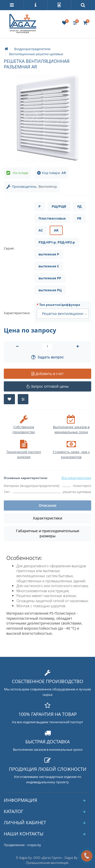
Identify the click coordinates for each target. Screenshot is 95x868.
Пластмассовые (52, 218)
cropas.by (34, 845)
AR (56, 230)
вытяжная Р (49, 254)
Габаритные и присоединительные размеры (48, 533)
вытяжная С (49, 266)
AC (41, 230)
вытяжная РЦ (50, 290)
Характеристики (48, 518)
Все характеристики (76, 478)
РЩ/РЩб (59, 206)
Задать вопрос (48, 357)
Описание (48, 505)
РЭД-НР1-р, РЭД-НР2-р (57, 242)
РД (79, 206)
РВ (79, 218)
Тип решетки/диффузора (60, 305)
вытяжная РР (50, 278)
